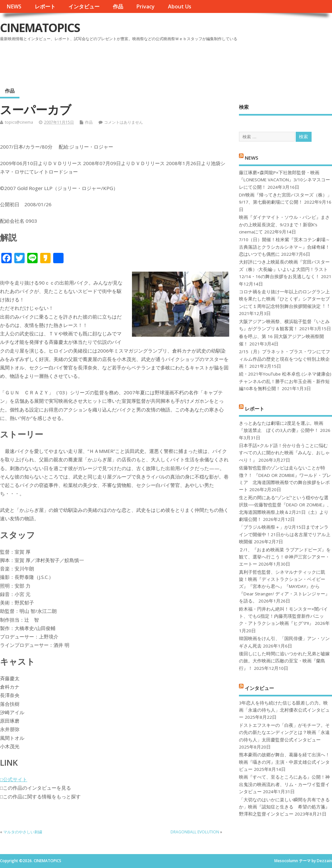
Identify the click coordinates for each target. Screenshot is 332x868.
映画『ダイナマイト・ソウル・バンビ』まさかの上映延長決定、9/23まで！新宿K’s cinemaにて (284, 225)
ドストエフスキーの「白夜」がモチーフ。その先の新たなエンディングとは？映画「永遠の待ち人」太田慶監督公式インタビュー (284, 733)
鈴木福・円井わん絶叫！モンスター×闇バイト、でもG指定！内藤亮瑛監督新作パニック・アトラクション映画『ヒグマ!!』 (283, 616)
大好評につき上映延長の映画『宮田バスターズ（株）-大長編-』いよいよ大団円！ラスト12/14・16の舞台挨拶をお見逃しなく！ (284, 269)
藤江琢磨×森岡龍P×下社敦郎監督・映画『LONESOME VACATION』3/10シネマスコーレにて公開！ (285, 180)
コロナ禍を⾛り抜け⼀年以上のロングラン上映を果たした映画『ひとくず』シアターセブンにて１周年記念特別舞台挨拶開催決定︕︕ (284, 299)
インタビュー (84, 6)
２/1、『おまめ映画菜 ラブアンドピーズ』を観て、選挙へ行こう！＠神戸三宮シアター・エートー (285, 557)
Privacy (145, 6)
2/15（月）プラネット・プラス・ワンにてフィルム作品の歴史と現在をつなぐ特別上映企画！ (285, 359)
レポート (45, 6)
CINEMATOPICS (40, 28)
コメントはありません (124, 122)
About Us (180, 6)
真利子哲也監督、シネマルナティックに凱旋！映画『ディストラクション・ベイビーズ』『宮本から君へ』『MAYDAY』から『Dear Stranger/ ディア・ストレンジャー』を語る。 (284, 587)
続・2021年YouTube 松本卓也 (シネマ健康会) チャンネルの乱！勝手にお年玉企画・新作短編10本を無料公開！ (285, 381)
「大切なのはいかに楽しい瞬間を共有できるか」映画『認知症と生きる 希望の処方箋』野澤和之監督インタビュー (284, 807)
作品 (118, 6)
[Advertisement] (208, 61)
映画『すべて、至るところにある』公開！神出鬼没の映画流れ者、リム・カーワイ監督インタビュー (284, 784)
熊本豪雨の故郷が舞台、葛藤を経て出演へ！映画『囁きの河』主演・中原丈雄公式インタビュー (284, 762)
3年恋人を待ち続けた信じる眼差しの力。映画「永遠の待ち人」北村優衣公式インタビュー (284, 710)
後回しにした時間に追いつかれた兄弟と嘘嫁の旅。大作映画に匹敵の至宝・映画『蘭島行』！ (284, 661)
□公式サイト (14, 779)
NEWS (14, 6)
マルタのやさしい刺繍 (23, 832)
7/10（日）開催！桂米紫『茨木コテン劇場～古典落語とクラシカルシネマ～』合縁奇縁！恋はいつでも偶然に (285, 247)
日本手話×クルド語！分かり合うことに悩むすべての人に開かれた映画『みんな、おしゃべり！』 (284, 453)
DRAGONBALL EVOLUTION (195, 832)
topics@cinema (19, 122)
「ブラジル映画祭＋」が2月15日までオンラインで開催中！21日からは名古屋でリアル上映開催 (285, 534)
